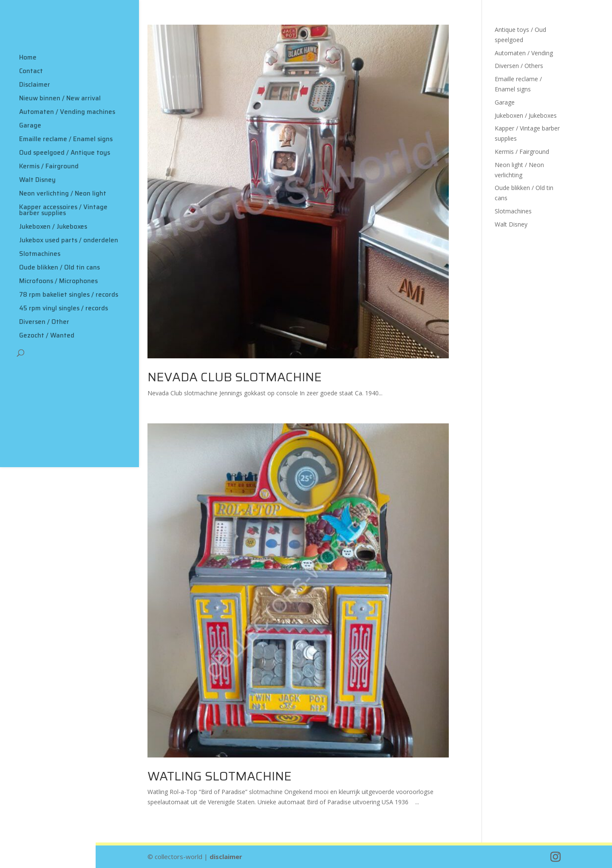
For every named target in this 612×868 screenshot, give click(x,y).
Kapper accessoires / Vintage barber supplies (63, 210)
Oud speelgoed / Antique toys (65, 153)
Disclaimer (35, 85)
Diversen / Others (519, 66)
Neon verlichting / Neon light (63, 193)
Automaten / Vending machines (67, 112)
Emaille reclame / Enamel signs (66, 139)
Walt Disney (37, 180)
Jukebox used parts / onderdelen (69, 240)
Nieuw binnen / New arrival (60, 98)
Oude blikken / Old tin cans (59, 267)
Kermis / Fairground (49, 166)
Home (28, 57)
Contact (31, 71)
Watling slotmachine (220, 776)
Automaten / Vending (524, 53)
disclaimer (226, 857)
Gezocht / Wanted (47, 335)
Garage (30, 125)
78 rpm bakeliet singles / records (69, 295)
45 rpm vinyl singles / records (64, 308)
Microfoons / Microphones (58, 281)
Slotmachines (40, 254)
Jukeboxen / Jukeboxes (53, 227)
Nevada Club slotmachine (235, 377)
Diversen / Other (44, 322)
